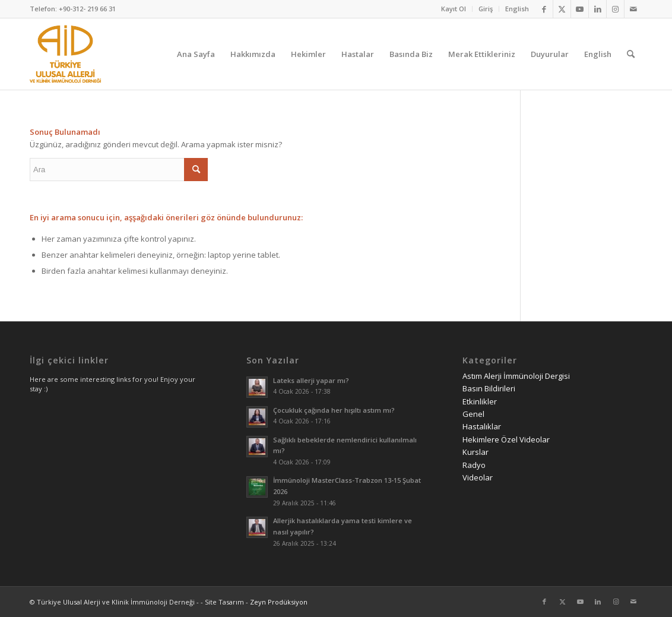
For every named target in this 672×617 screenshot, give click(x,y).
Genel (473, 414)
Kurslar (476, 452)
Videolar (478, 477)
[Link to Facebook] (544, 9)
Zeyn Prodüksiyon (279, 602)
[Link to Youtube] (580, 9)
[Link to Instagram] (615, 9)
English (517, 9)
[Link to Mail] (633, 9)
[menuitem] (454, 9)
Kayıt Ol (454, 9)
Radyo (474, 465)
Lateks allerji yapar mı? (311, 380)
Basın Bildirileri (489, 388)
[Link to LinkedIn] (597, 9)
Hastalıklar (482, 426)
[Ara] (631, 54)
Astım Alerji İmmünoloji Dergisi (516, 376)
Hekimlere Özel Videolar (506, 439)
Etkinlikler (480, 401)
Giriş (486, 9)
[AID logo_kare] (65, 54)
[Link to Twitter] (562, 9)
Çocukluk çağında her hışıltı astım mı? (334, 410)
